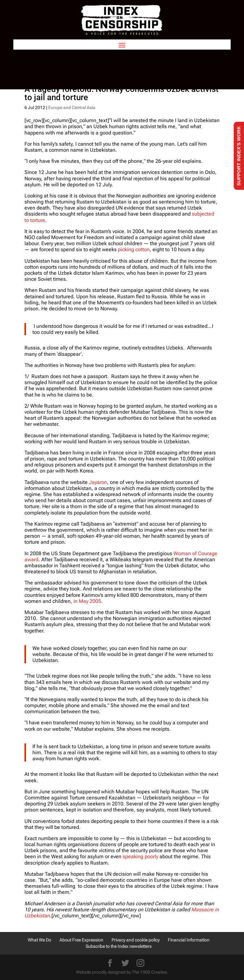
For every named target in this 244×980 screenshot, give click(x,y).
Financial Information (189, 940)
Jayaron (98, 482)
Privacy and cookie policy (136, 940)
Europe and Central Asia (72, 107)
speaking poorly (140, 856)
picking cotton (134, 249)
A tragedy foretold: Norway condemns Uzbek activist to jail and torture (122, 93)
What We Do (39, 940)
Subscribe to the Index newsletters (119, 946)
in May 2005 (87, 601)
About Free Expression (81, 940)
